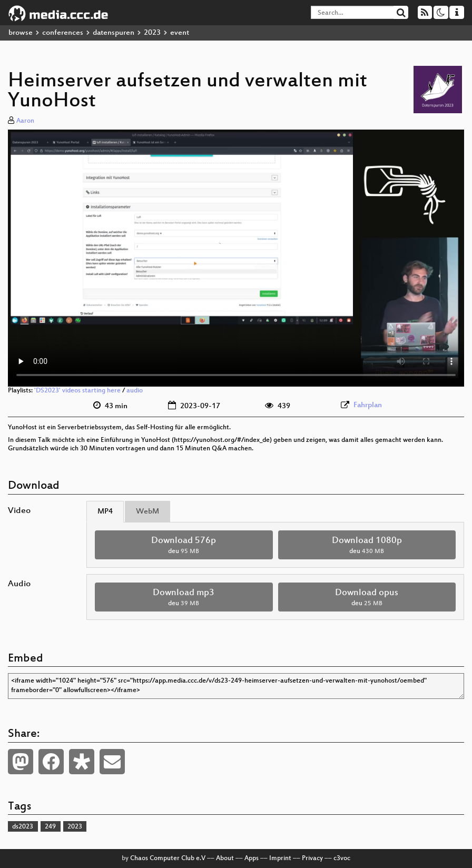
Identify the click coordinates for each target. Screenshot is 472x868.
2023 (152, 33)
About (225, 859)
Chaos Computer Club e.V (168, 859)
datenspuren (114, 33)
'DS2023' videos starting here (77, 391)
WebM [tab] (147, 512)
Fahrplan (368, 405)
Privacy (312, 859)
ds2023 (23, 827)
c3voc (342, 859)
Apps (252, 859)
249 (50, 827)
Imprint (280, 859)
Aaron (25, 121)
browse (21, 33)
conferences (63, 33)
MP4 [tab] (105, 512)
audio (135, 391)
